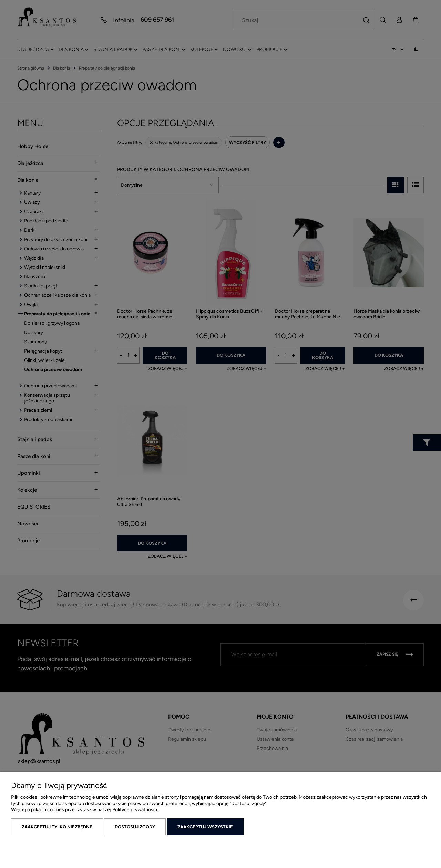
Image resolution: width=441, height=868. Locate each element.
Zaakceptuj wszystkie (205, 827)
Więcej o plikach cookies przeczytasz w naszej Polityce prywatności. (85, 810)
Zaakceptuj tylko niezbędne (57, 827)
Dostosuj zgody (135, 827)
